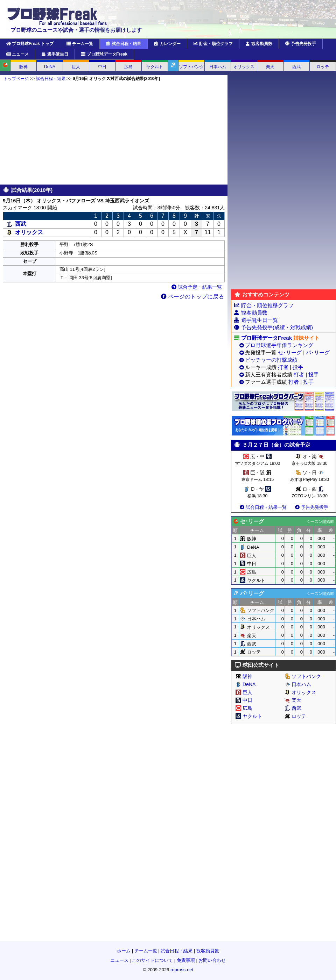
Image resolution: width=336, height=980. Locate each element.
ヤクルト (155, 67)
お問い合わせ (212, 960)
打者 (283, 367)
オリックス (244, 67)
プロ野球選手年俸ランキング (279, 345)
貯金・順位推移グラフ (267, 305)
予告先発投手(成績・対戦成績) (277, 327)
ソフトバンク (191, 67)
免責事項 (186, 960)
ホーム (124, 951)
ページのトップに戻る (192, 297)
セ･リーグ (290, 352)
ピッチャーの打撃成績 (271, 360)
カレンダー (167, 44)
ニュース (17, 54)
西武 (296, 67)
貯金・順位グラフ (213, 44)
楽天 (270, 67)
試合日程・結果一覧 (263, 507)
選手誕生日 (55, 54)
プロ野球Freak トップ (30, 44)
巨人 (76, 67)
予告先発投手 (301, 44)
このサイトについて (152, 960)
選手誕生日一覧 (260, 320)
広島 (128, 67)
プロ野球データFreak (104, 54)
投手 (298, 367)
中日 (102, 67)
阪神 (23, 67)
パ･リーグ (318, 352)
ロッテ (323, 67)
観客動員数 (259, 44)
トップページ (16, 79)
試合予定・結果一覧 (197, 287)
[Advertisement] (114, 133)
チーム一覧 (80, 44)
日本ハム (218, 67)
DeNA (50, 67)
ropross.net (182, 970)
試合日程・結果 (124, 44)
